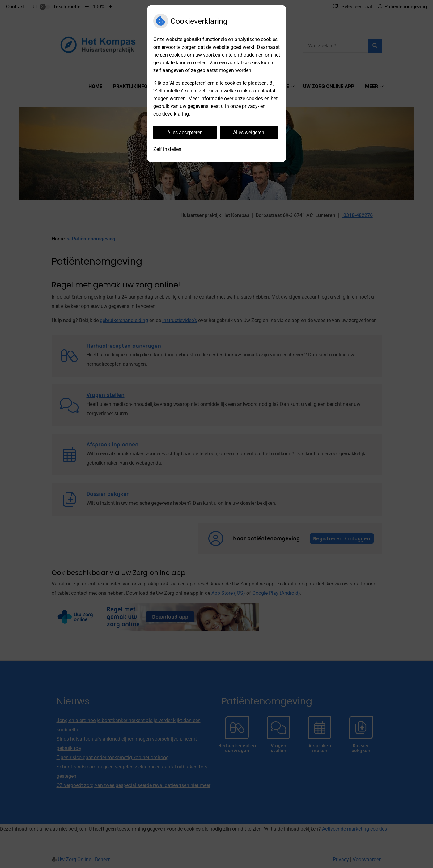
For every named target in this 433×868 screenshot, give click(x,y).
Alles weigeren (249, 132)
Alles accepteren (185, 132)
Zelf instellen (167, 149)
